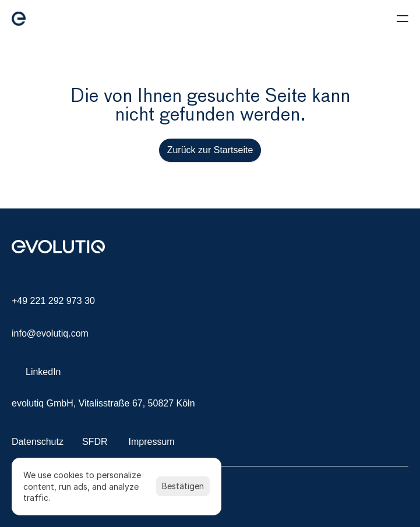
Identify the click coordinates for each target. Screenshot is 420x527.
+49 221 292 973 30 (53, 301)
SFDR (95, 442)
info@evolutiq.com (50, 333)
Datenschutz (38, 442)
